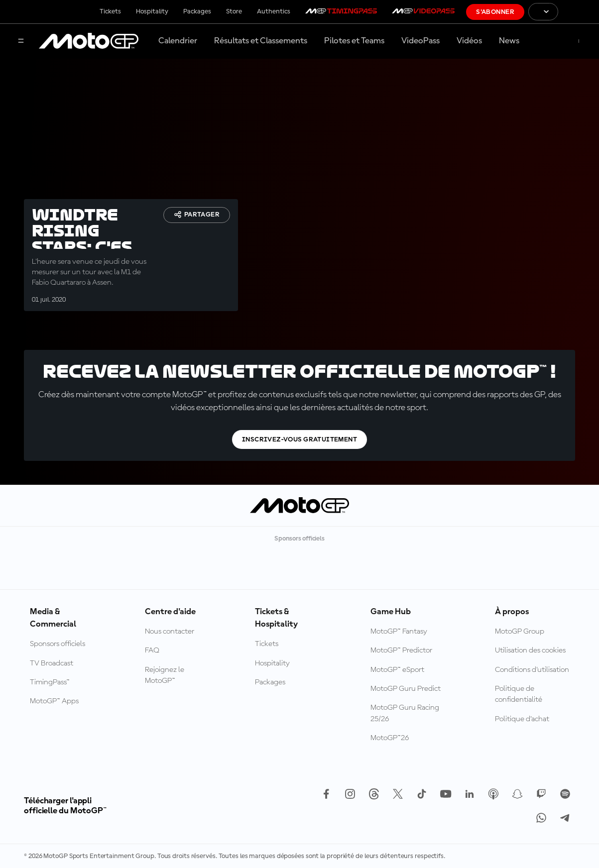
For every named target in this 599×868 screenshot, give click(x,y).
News (509, 41)
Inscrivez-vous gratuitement (299, 439)
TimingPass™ (50, 682)
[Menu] (21, 42)
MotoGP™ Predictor (401, 651)
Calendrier (178, 41)
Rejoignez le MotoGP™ (165, 675)
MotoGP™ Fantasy (399, 632)
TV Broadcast (52, 663)
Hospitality (152, 11)
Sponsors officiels (58, 644)
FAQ (152, 651)
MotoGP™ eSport (397, 670)
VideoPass (420, 41)
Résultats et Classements (261, 41)
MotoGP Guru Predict (406, 689)
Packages (197, 11)
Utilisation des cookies (530, 651)
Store (234, 11)
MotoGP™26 (390, 738)
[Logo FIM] (579, 12)
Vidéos (469, 41)
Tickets (110, 11)
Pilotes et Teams (354, 41)
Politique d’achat (522, 719)
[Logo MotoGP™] (89, 41)
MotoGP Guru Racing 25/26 (405, 713)
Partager (197, 215)
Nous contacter (170, 632)
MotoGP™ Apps (54, 701)
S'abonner (495, 12)
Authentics (274, 11)
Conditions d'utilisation (532, 670)
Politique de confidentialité (519, 694)
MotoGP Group (520, 632)
